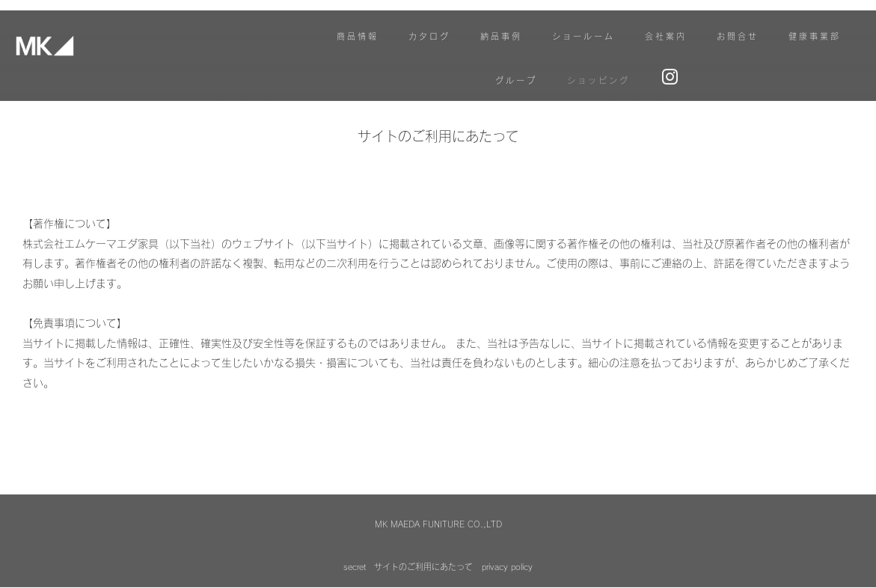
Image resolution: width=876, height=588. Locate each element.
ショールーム (584, 39)
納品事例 (501, 39)
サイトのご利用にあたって (423, 546)
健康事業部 (815, 39)
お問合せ (738, 39)
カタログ (429, 39)
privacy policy (507, 546)
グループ (516, 83)
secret (355, 546)
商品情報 (358, 39)
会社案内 (666, 39)
